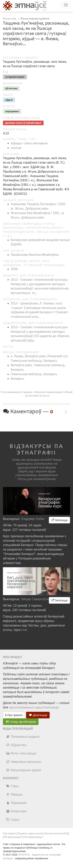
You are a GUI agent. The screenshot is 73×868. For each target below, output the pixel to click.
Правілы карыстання (30, 833)
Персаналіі (16, 803)
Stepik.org (26, 471)
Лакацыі (14, 794)
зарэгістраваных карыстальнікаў (34, 707)
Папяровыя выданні (23, 737)
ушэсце (16, 148)
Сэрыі (13, 820)
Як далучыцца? (13, 837)
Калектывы (16, 811)
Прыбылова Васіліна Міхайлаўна (35, 255)
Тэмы (12, 786)
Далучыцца (38, 715)
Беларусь (18, 379)
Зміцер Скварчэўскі (35, 599)
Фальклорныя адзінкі (23, 770)
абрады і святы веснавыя (29, 143)
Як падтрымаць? (34, 837)
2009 (14, 269)
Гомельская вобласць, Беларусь (34, 374)
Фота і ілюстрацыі (21, 753)
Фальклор (10, 19)
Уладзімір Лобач (33, 519)
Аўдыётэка (16, 745)
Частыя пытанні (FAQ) (57, 833)
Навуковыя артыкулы (24, 762)
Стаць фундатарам (21, 722)
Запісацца (59, 520)
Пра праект (14, 715)
